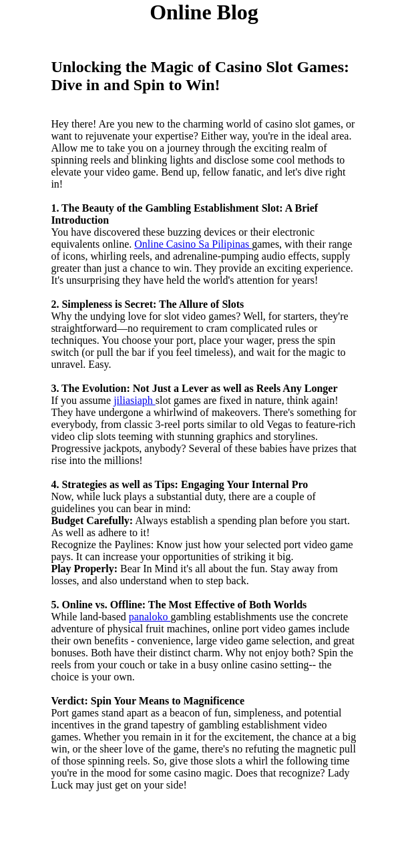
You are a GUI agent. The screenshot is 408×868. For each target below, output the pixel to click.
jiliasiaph (135, 400)
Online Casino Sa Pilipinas (193, 244)
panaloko (150, 617)
